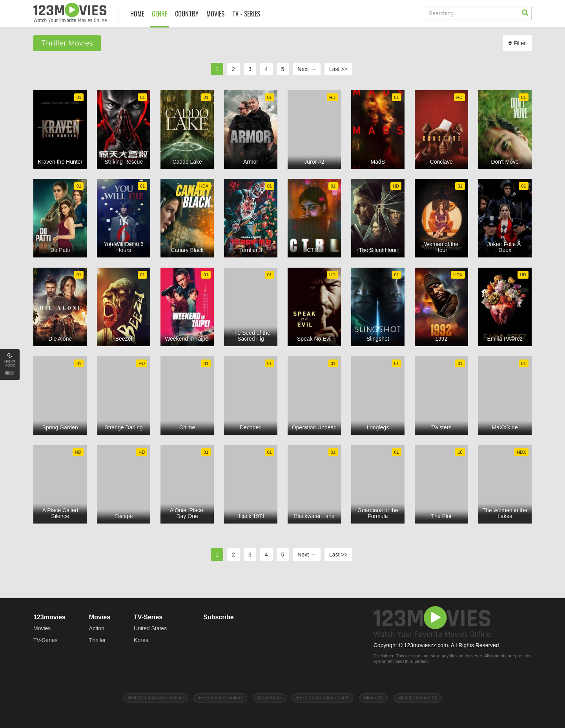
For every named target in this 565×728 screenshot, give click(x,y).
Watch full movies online (156, 698)
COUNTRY (187, 14)
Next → (307, 69)
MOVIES (215, 14)
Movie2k (374, 698)
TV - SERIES (246, 14)
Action (97, 628)
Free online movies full (323, 698)
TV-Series (45, 640)
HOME (137, 14)
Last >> (338, 69)
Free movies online (220, 698)
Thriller (98, 640)
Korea (141, 640)
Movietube (270, 698)
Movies (42, 628)
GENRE (159, 14)
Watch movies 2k (418, 698)
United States (150, 628)
